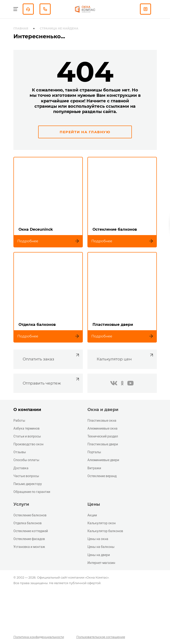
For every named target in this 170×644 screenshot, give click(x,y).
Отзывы (20, 452)
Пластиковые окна (102, 421)
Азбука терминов (26, 428)
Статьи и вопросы (27, 436)
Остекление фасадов (29, 539)
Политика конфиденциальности (39, 637)
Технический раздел (103, 436)
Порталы (94, 452)
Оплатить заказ (51, 357)
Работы (19, 421)
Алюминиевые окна (102, 428)
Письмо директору (28, 484)
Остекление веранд (102, 476)
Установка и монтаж (29, 547)
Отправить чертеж (51, 381)
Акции (92, 515)
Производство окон (28, 444)
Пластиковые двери (103, 444)
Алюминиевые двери (103, 460)
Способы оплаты (26, 460)
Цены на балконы (101, 547)
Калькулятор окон (102, 523)
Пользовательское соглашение (101, 637)
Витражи (94, 468)
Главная (21, 28)
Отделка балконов (28, 523)
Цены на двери (99, 555)
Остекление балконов (30, 515)
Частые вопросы (26, 476)
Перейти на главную (85, 132)
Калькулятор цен (125, 357)
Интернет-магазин (101, 563)
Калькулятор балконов (105, 531)
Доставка (21, 468)
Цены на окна (98, 539)
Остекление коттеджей (31, 531)
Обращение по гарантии (32, 492)
